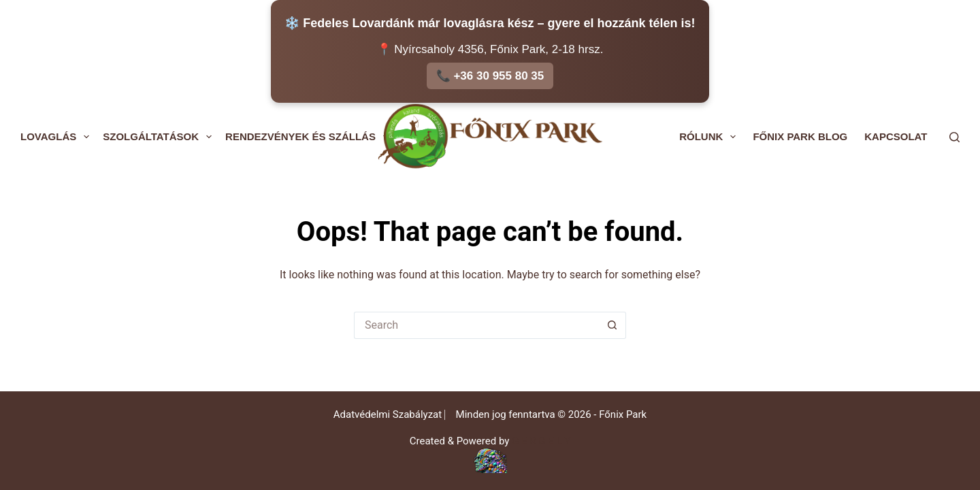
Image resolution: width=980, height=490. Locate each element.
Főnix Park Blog (800, 136)
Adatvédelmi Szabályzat (388, 414)
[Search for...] (476, 325)
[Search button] (612, 325)
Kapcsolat (896, 136)
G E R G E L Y (541, 441)
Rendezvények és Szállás (310, 137)
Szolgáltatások (160, 137)
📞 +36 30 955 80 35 (490, 76)
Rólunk (710, 137)
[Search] (954, 137)
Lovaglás (58, 137)
